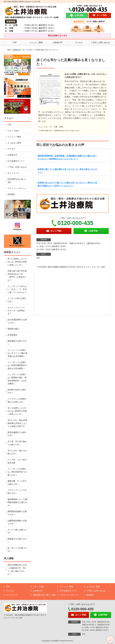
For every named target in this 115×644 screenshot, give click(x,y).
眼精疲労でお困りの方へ (17, 540)
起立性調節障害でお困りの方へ (17, 321)
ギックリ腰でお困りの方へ (17, 531)
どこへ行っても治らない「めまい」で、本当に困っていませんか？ (17, 289)
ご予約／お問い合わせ (100, 42)
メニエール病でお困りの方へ (17, 300)
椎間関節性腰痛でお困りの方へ (17, 513)
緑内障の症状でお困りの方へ (17, 391)
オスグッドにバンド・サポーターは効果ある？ (17, 311)
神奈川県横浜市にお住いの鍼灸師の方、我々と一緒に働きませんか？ (17, 569)
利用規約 (11, 194)
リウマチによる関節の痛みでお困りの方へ (17, 400)
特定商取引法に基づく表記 (17, 181)
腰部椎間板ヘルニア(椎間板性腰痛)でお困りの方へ (17, 502)
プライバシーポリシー (17, 188)
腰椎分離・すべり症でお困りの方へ (17, 483)
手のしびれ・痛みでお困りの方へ (17, 452)
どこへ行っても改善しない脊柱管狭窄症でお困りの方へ (17, 472)
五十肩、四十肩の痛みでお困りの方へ (17, 443)
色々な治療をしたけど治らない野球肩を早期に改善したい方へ (17, 262)
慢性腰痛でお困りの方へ (17, 343)
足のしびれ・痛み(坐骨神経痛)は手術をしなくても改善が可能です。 (17, 423)
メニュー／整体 (36, 42)
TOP (15, 42)
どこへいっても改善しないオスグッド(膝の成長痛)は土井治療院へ (17, 353)
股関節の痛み (13, 329)
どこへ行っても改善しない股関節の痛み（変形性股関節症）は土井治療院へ (17, 379)
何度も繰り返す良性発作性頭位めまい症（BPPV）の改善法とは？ (17, 276)
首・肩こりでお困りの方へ (17, 550)
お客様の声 (57, 42)
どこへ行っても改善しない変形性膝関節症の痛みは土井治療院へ (17, 365)
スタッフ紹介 (13, 131)
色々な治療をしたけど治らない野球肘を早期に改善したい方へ (17, 411)
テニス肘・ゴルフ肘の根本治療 (17, 461)
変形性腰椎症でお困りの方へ (17, 434)
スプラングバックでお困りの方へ (17, 492)
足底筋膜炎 (12, 335)
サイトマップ (13, 173)
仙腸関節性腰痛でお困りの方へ (17, 522)
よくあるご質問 (14, 143)
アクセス (79, 42)
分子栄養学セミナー (16, 161)
